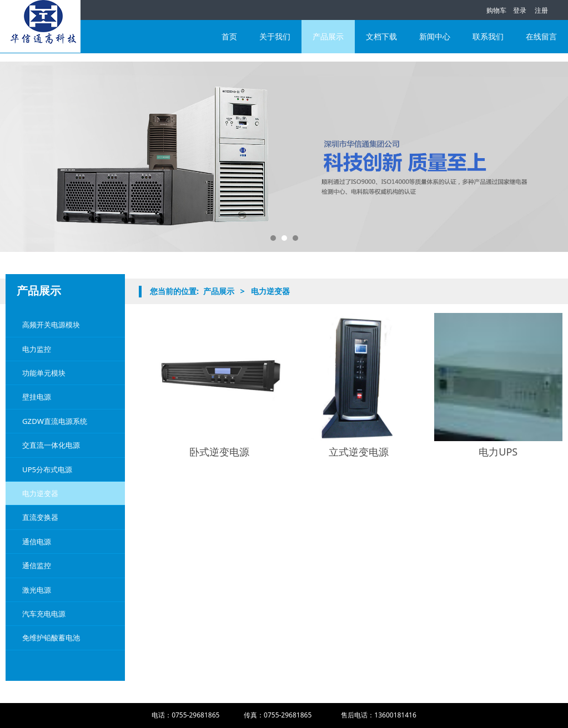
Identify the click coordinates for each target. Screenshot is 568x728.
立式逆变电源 (359, 452)
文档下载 (381, 36)
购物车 (491, 10)
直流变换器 (40, 517)
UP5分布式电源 (47, 469)
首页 (229, 36)
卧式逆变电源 (219, 452)
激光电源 (37, 590)
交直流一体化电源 (51, 445)
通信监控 (37, 565)
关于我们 (275, 36)
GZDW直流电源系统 (55, 421)
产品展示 (328, 36)
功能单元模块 (44, 373)
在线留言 (541, 36)
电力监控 (37, 349)
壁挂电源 (37, 397)
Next (547, 157)
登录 (520, 10)
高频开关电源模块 (51, 325)
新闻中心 (435, 36)
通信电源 (37, 542)
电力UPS (498, 452)
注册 (541, 10)
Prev (21, 157)
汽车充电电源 (44, 614)
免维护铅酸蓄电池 (51, 638)
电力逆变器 (40, 493)
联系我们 (488, 36)
